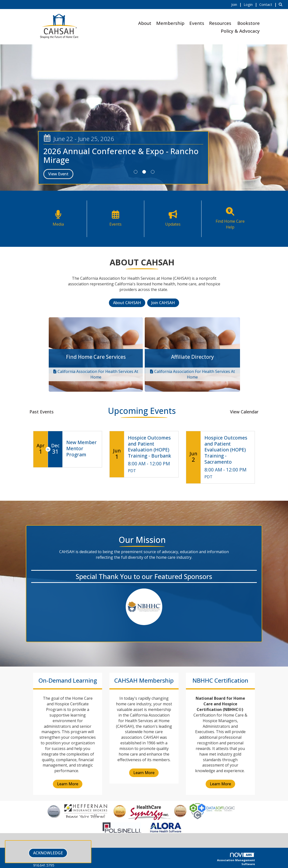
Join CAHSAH (163, 303)
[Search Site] (282, 4)
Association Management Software (236, 859)
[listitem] (237, 4)
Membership (170, 23)
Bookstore (249, 23)
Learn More (68, 784)
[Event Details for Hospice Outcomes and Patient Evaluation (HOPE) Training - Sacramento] (228, 450)
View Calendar (244, 412)
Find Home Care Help (230, 224)
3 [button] (153, 172)
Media (58, 224)
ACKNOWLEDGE (48, 853)
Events (197, 23)
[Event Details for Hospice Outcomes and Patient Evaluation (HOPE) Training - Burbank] (151, 447)
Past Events (42, 412)
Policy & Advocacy (240, 31)
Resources (220, 23)
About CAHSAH (127, 303)
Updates (173, 224)
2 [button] (144, 172)
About (145, 23)
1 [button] (136, 172)
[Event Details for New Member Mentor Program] (82, 449)
